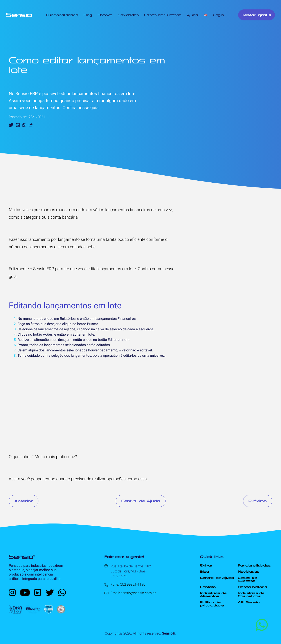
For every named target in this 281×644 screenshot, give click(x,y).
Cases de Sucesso (248, 579)
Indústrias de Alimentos (213, 595)
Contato (208, 587)
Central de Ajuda (140, 501)
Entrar (206, 565)
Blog (88, 15)
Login (218, 15)
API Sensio (249, 602)
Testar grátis (257, 15)
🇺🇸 (206, 15)
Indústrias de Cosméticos (251, 595)
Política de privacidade (212, 604)
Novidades (128, 15)
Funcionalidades (62, 15)
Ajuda (192, 15)
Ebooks (105, 15)
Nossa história (253, 587)
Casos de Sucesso (163, 15)
